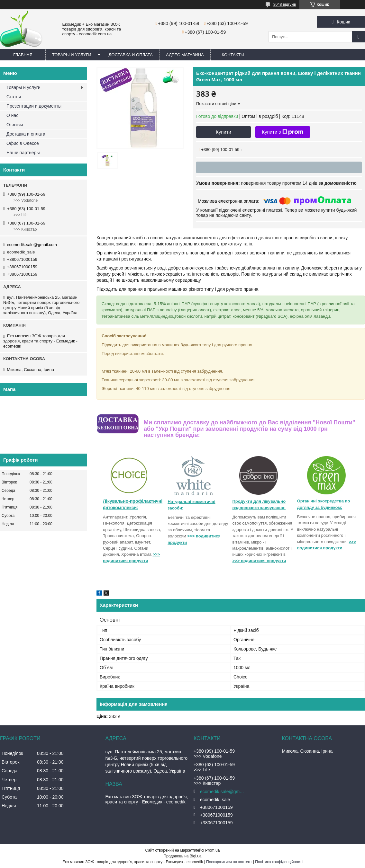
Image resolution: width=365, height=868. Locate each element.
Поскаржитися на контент (229, 862)
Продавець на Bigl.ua (182, 856)
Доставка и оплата (131, 55)
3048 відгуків (285, 4)
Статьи (14, 97)
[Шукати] (359, 37)
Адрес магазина (185, 55)
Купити (224, 132)
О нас (12, 115)
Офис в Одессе (23, 143)
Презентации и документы (34, 106)
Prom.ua (212, 850)
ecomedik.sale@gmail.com (32, 245)
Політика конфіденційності (279, 862)
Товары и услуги (72, 55)
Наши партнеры (23, 153)
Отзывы (15, 125)
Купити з (283, 132)
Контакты (233, 55)
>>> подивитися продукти (259, 561)
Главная (23, 55)
